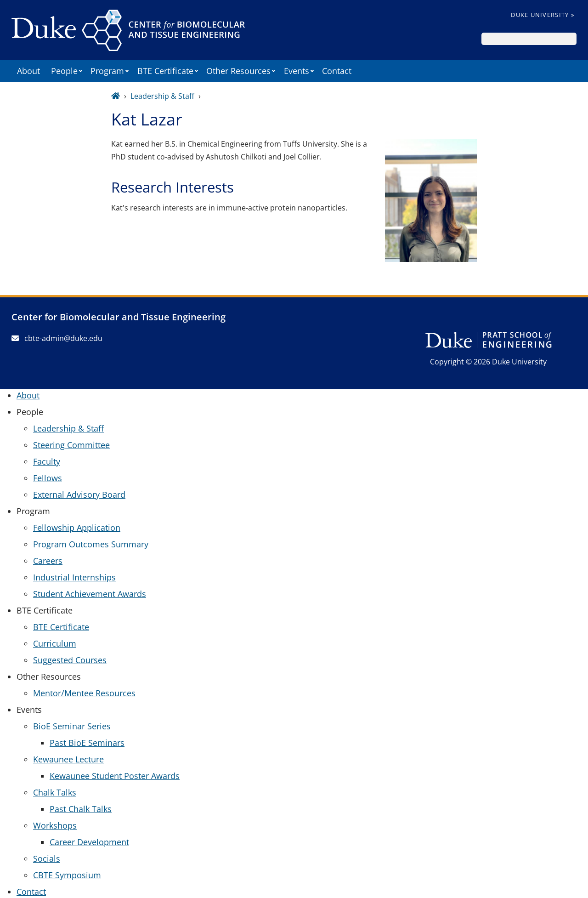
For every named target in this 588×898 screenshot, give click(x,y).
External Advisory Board (79, 494)
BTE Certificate (61, 627)
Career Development (89, 842)
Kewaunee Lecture (68, 759)
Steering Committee (71, 445)
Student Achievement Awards (90, 594)
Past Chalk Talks (81, 809)
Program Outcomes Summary (91, 544)
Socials (47, 858)
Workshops (55, 825)
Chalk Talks (55, 792)
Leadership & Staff (162, 96)
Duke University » (543, 15)
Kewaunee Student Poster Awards (115, 776)
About (28, 71)
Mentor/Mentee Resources (84, 693)
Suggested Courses (70, 660)
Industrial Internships (74, 577)
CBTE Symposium (67, 875)
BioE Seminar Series (72, 726)
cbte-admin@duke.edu (57, 338)
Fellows (48, 478)
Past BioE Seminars (87, 743)
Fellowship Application (77, 528)
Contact (337, 71)
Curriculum (55, 643)
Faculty (47, 461)
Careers (48, 561)
